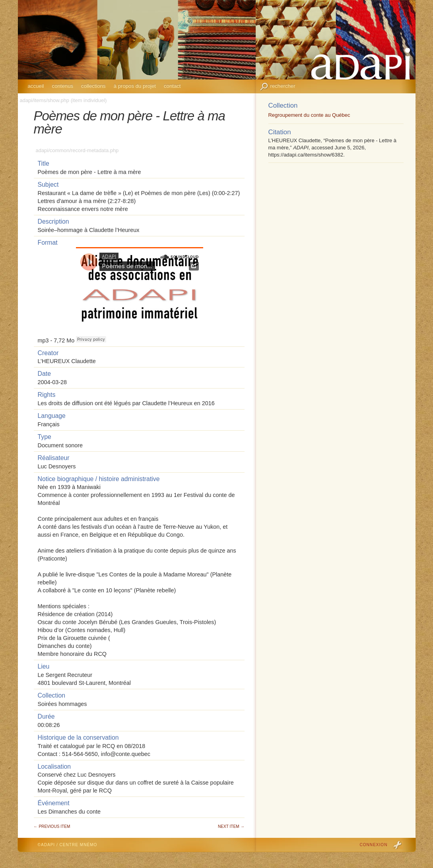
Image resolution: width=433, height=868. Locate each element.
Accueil (36, 86)
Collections (93, 86)
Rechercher (283, 86)
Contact (172, 86)
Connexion (373, 845)
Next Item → (231, 826)
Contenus (63, 86)
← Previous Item (52, 826)
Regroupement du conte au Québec (309, 115)
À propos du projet (135, 86)
